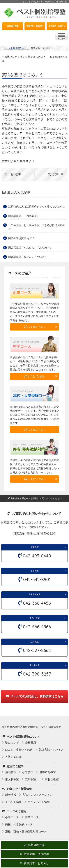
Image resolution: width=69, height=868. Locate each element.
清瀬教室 (35, 547)
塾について (12, 742)
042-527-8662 (37, 650)
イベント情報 (13, 802)
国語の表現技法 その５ (22, 238)
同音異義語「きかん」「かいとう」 (29, 257)
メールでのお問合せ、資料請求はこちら (35, 696)
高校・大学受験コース (19, 824)
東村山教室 (34, 665)
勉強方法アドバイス (51, 750)
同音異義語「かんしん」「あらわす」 (30, 248)
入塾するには (13, 757)
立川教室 (36, 642)
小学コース (12, 817)
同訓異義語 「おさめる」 (24, 216)
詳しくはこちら (35, 327)
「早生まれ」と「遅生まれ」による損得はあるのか (37, 227)
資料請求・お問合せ (57, 26)
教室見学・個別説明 (35, 26)
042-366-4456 (37, 603)
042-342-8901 (37, 579)
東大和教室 (34, 618)
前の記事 (11, 174)
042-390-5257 (37, 674)
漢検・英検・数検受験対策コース (26, 831)
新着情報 (11, 795)
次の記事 (57, 174)
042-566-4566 (37, 627)
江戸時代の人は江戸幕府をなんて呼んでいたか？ (37, 207)
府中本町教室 (35, 594)
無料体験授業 (13, 26)
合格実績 (31, 742)
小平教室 (35, 571)
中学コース (32, 817)
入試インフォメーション (37, 795)
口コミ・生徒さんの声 (19, 750)
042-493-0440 (37, 556)
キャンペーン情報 (39, 802)
